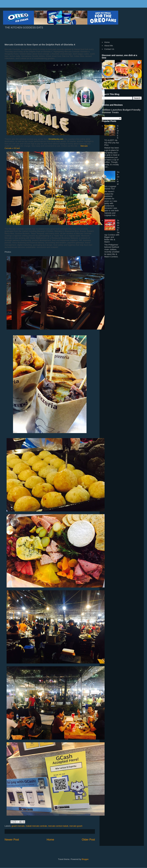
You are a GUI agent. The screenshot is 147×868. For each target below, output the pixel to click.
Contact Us (109, 49)
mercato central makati (58, 826)
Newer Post (12, 840)
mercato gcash (76, 826)
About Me (109, 46)
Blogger (85, 859)
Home (50, 840)
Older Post (88, 840)
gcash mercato (18, 826)
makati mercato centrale (36, 826)
